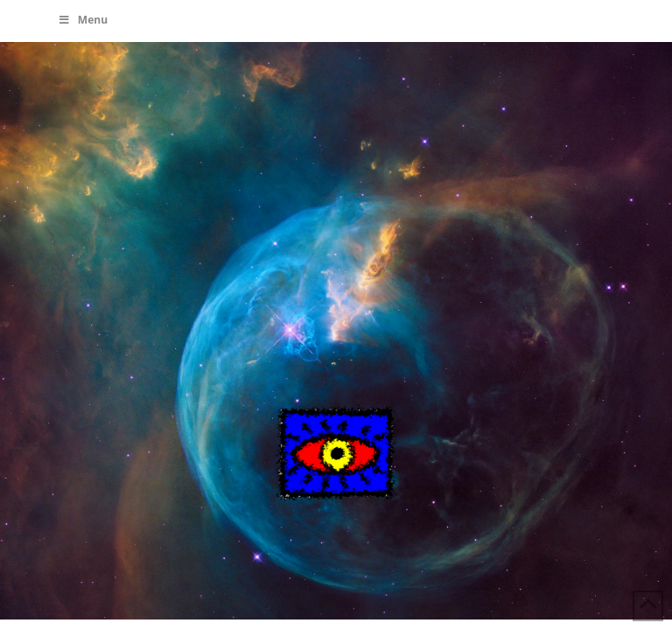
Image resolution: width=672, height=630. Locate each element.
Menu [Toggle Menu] (83, 20)
